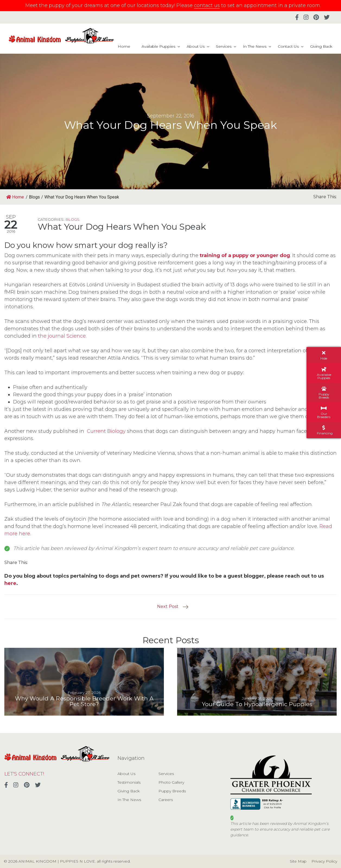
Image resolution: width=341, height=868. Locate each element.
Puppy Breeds (172, 791)
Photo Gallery (171, 782)
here (10, 583)
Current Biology (106, 431)
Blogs (72, 219)
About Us (196, 46)
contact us (207, 5)
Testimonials (129, 782)
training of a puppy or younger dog (245, 255)
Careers (166, 800)
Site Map (298, 861)
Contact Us (288, 46)
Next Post (168, 606)
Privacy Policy (324, 861)
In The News (255, 46)
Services (224, 46)
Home (124, 46)
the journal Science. (62, 336)
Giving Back (321, 46)
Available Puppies (158, 46)
